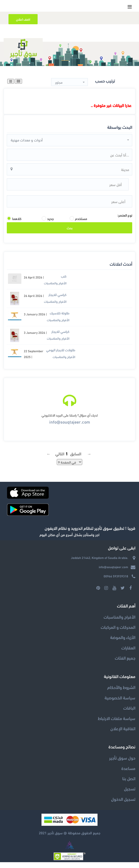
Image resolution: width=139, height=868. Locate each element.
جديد (50, 224)
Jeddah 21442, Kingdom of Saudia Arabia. (99, 563)
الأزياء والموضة (123, 643)
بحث (70, 233)
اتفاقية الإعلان (123, 734)
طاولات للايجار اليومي (61, 356)
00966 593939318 (116, 582)
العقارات (128, 653)
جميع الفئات (125, 664)
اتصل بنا (129, 784)
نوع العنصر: (125, 221)
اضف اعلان (23, 19)
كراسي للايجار (57, 300)
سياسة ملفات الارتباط (117, 724)
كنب (64, 282)
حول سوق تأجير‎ (122, 764)
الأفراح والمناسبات (55, 289)
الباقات (129, 714)
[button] (69, 82)
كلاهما (17, 224)
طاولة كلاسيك (60, 319)
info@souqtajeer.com (70, 427)
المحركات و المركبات (118, 633)
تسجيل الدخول (123, 805)
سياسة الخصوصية (120, 703)
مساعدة (128, 774)
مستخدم (81, 224)
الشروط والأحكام (121, 693)
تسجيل (130, 794)
